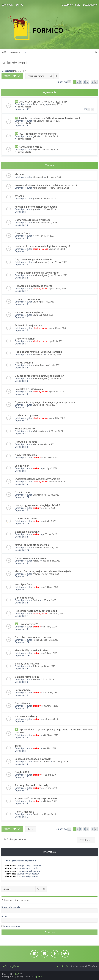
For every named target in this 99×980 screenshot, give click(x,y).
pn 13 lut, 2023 (47, 302)
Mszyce (19, 174)
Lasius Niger (22, 466)
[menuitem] (19, 5)
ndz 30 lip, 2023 (50, 223)
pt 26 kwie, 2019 (50, 719)
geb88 (36, 136)
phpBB (17, 974)
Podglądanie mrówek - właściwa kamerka (38, 352)
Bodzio (36, 600)
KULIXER (37, 548)
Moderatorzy (19, 71)
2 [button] (78, 82)
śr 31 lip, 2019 (47, 679)
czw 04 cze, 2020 (51, 548)
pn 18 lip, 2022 (57, 392)
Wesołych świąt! (24, 584)
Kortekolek (38, 365)
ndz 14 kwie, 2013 (49, 136)
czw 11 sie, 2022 (53, 365)
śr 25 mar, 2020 (49, 600)
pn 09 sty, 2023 (55, 104)
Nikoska (37, 223)
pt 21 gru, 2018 (50, 788)
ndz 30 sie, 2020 (58, 482)
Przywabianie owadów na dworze (34, 286)
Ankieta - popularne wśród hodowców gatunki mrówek (50, 118)
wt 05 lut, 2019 (49, 748)
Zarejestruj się (22, 900)
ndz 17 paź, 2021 (48, 405)
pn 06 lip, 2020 (49, 521)
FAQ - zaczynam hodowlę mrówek (38, 134)
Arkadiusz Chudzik (42, 762)
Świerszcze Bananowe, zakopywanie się (37, 479)
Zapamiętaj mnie (12, 926)
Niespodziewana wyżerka (29, 312)
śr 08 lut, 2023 (47, 315)
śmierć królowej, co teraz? (30, 325)
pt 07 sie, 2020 (52, 495)
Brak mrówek (22, 233)
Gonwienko (38, 495)
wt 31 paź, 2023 (48, 199)
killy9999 (37, 150)
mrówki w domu (24, 363)
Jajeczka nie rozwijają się (29, 389)
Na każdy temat (14, 63)
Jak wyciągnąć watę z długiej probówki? (38, 505)
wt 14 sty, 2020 (50, 627)
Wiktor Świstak (40, 431)
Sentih (36, 814)
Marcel (36, 444)
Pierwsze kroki (24, 107)
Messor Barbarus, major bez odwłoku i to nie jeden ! (44, 571)
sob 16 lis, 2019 (51, 640)
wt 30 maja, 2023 (59, 275)
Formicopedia (23, 690)
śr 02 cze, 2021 (48, 444)
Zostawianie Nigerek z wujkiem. (33, 220)
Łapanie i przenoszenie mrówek (33, 759)
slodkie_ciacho (41, 249)
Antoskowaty (39, 104)
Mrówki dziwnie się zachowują (32, 545)
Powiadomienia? (28, 624)
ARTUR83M (38, 121)
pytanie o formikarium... (28, 299)
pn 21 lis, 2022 (57, 341)
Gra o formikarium (25, 339)
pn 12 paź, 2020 (50, 468)
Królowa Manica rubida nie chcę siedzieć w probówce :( (46, 185)
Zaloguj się (7, 900)
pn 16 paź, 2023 (48, 209)
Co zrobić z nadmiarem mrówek (33, 637)
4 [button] (84, 82)
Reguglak (37, 640)
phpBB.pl (38, 977)
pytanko (19, 196)
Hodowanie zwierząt (26, 716)
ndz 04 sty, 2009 (51, 150)
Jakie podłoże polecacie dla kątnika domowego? (43, 246)
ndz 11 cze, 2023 (59, 262)
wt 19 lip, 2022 (58, 378)
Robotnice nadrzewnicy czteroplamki (36, 611)
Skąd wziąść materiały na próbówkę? (36, 798)
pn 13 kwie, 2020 (50, 587)
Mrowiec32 (38, 177)
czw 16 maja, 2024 (60, 188)
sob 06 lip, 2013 (53, 121)
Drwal (36, 302)
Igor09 (36, 199)
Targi (18, 746)
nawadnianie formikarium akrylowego (36, 207)
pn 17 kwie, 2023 (58, 289)
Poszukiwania (23, 703)
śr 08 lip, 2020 (49, 508)
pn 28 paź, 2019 (50, 653)
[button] (69, 82)
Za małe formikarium (27, 677)
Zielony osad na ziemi (27, 664)
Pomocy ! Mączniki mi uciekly (31, 785)
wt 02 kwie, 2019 (50, 735)
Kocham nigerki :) (41, 188)
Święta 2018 (22, 772)
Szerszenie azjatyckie (27, 532)
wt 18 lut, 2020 (57, 614)
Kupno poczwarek (25, 429)
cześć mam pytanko (26, 415)
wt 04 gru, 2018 (50, 801)
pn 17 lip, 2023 (48, 236)
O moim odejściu (24, 598)
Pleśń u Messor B (25, 812)
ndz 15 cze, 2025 (53, 177)
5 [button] (87, 82)
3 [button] (81, 82)
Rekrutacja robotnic (26, 442)
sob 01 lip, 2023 (57, 249)
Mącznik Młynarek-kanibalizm (32, 650)
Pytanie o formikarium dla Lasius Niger (37, 273)
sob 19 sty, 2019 (60, 762)
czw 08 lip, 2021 (58, 418)
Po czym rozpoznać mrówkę (31, 558)
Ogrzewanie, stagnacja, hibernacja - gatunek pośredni (45, 402)
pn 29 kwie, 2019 (50, 706)
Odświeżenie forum (26, 518)
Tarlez (36, 679)
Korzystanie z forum (30, 147)
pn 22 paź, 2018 (48, 814)
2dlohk (36, 666)
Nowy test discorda (26, 455)
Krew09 (36, 574)
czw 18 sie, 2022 (53, 354)
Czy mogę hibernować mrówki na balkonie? (39, 376)
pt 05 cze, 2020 (50, 534)
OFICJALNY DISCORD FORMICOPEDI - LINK (43, 102)
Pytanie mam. (23, 492)
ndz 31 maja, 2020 (51, 561)
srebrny (37, 458)
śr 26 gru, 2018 (49, 775)
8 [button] (93, 82)
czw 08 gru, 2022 (58, 328)
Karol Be (37, 561)
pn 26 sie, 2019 (48, 666)
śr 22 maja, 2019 (50, 693)
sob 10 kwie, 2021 (51, 458)
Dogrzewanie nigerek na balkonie (33, 259)
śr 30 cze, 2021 (56, 431)
